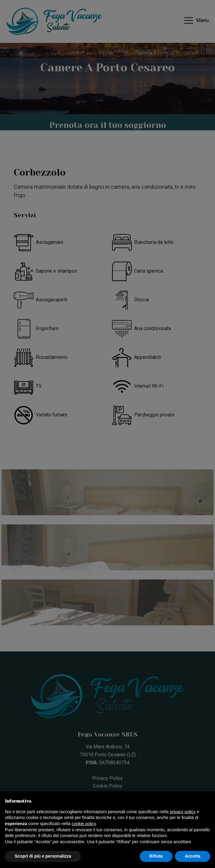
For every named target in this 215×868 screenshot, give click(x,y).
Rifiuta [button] (156, 856)
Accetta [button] (192, 856)
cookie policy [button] (84, 824)
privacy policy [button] (183, 812)
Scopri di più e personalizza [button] (43, 856)
